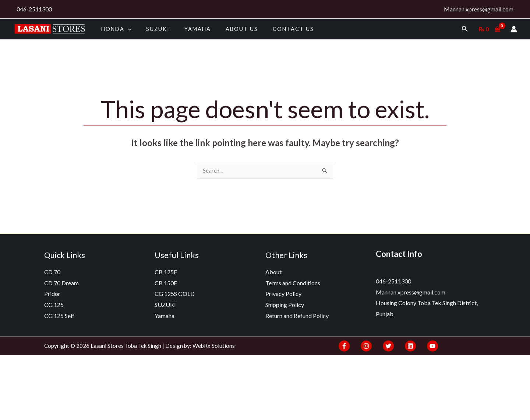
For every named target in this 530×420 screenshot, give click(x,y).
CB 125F (166, 273)
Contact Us (275, 29)
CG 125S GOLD (175, 294)
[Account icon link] (514, 29)
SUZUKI (152, 29)
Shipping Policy (285, 305)
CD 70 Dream (61, 284)
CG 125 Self (59, 316)
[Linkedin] (405, 347)
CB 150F (166, 284)
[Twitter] (385, 347)
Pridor (52, 294)
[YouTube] (425, 347)
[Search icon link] (465, 29)
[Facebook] (344, 347)
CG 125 (54, 305)
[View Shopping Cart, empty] (489, 29)
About (273, 273)
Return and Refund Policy (297, 316)
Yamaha (187, 29)
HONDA (114, 29)
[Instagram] (364, 347)
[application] (126, 29)
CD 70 (52, 273)
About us (227, 29)
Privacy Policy (283, 294)
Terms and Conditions (293, 284)
